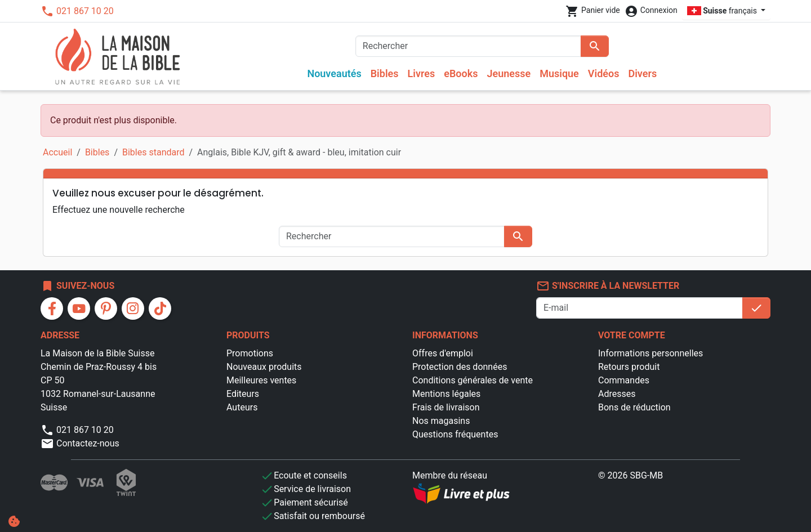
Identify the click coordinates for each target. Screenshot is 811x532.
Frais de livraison (446, 407)
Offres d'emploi (443, 353)
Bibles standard (153, 152)
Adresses (617, 394)
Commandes (624, 380)
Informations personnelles (650, 353)
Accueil (57, 152)
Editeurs (243, 394)
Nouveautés (334, 73)
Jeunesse (509, 73)
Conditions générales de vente (473, 380)
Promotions (250, 353)
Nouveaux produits (264, 367)
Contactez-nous (80, 443)
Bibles (385, 73)
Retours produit (629, 367)
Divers (642, 73)
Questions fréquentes (455, 434)
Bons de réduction (634, 407)
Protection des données (460, 367)
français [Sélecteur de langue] (723, 11)
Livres (422, 73)
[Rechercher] (468, 46)
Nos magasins (441, 421)
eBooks (461, 73)
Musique (559, 73)
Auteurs (242, 407)
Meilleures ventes (261, 380)
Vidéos (604, 73)
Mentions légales (446, 394)
